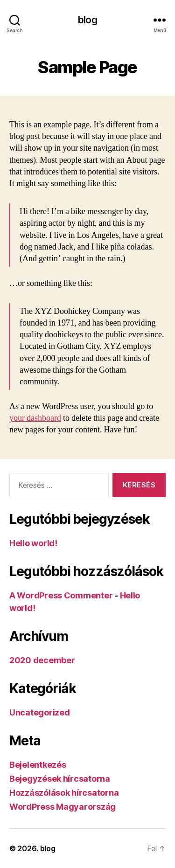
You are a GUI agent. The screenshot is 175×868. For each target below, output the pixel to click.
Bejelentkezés (38, 765)
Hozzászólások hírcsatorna (64, 793)
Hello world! (33, 543)
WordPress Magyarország (63, 807)
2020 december (42, 660)
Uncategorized (40, 712)
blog (87, 20)
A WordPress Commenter (61, 595)
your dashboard (35, 418)
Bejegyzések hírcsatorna (60, 779)
